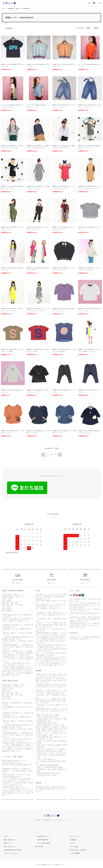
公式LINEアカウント (41, 836)
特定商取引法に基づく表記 (10, 849)
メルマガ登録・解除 (41, 842)
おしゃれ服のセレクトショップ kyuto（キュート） (52, 864)
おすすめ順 (80, 28)
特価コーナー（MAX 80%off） (26, 9)
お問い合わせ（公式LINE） (77, 849)
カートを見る (72, 846)
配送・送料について (8, 839)
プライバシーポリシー (9, 853)
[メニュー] (100, 3)
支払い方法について (8, 846)
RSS (36, 846)
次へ (59, 454)
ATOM (41, 846)
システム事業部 (73, 853)
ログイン (71, 842)
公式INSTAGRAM (41, 839)
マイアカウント (73, 836)
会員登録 (71, 839)
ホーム (4, 9)
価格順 (89, 28)
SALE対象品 (12, 9)
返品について (6, 842)
